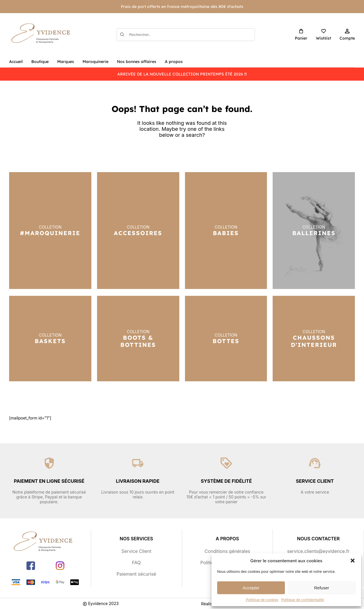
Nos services (136, 539)
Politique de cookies (262, 600)
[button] (353, 561)
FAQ (136, 563)
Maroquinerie (95, 62)
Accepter (251, 588)
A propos (174, 62)
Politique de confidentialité (303, 600)
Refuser (322, 588)
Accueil (16, 62)
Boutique (40, 62)
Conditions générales (227, 551)
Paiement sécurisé (136, 574)
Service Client (136, 551)
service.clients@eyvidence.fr (318, 551)
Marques (66, 62)
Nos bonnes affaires (137, 62)
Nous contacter (318, 539)
